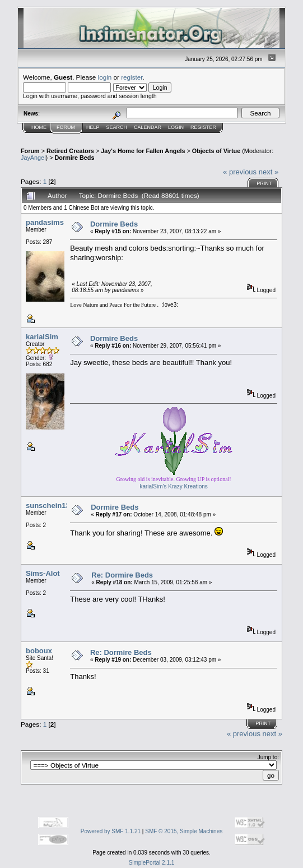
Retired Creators (70, 151)
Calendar (148, 127)
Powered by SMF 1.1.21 (111, 831)
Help (93, 127)
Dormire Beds (75, 158)
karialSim (42, 337)
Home (39, 127)
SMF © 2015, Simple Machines (184, 831)
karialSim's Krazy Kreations (173, 486)
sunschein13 (48, 505)
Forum (66, 127)
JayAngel (33, 158)
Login (176, 127)
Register (203, 127)
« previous (240, 172)
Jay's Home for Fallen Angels (143, 151)
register (132, 77)
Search (117, 127)
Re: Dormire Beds (122, 575)
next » (269, 172)
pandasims (45, 222)
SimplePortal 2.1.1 (152, 863)
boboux (39, 651)
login (105, 77)
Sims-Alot (43, 573)
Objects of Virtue (216, 151)
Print (264, 183)
